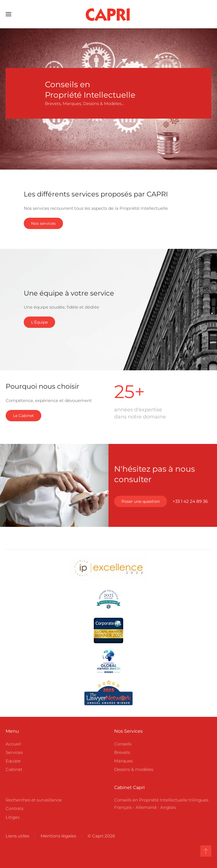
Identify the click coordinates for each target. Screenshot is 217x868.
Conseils (123, 744)
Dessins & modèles (134, 769)
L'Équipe (39, 322)
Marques (123, 761)
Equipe (13, 761)
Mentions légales (58, 836)
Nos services (43, 223)
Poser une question (141, 501)
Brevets (122, 752)
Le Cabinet (23, 416)
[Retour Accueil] (108, 14)
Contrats (15, 808)
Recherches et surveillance (34, 800)
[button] (8, 14)
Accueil (13, 744)
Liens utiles (17, 836)
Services (14, 752)
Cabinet (14, 769)
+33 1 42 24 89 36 (190, 501)
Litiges (13, 817)
